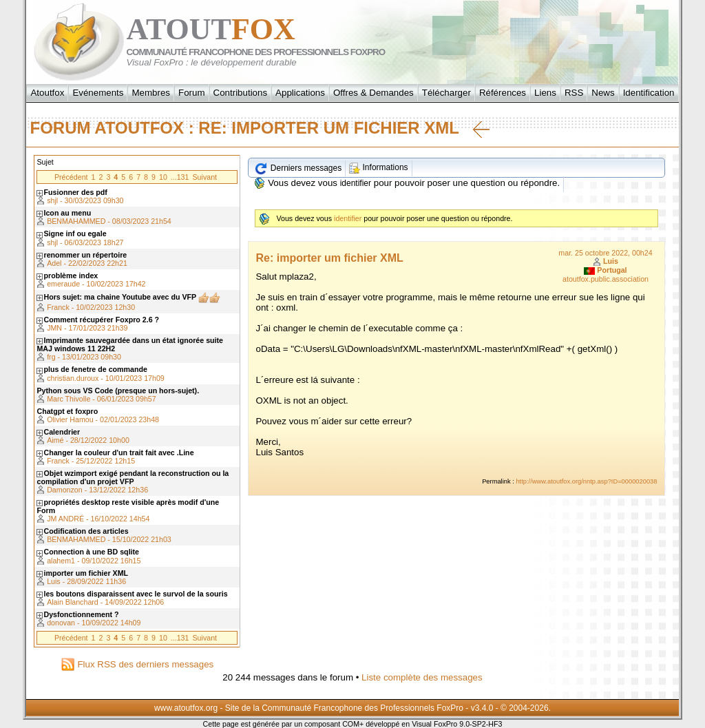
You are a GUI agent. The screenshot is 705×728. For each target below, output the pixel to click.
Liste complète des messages (422, 677)
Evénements (98, 93)
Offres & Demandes (373, 93)
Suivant (204, 177)
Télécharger (446, 93)
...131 (180, 177)
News (603, 93)
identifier (356, 183)
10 (163, 177)
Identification (649, 93)
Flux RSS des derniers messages (137, 664)
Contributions (241, 93)
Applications (300, 93)
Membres (151, 93)
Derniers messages (298, 168)
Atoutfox (47, 93)
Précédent (71, 177)
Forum (192, 93)
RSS (574, 93)
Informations (378, 167)
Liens (545, 93)
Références (503, 93)
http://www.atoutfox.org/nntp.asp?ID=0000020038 (586, 481)
